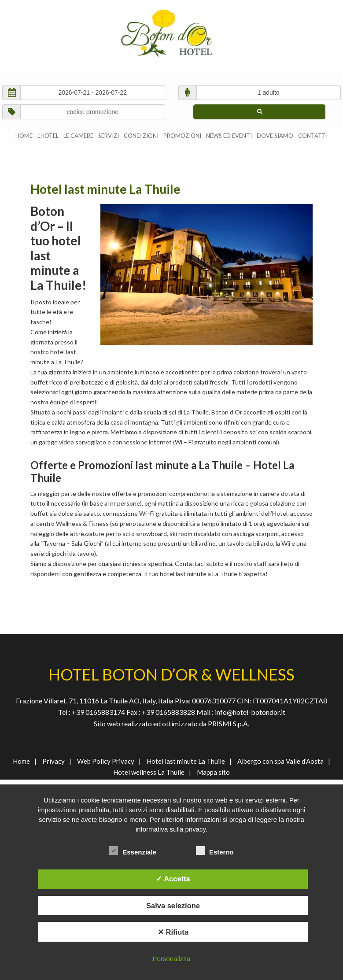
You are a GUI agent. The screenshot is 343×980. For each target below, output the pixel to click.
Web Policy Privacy (106, 761)
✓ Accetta (173, 879)
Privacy (53, 761)
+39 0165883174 (98, 712)
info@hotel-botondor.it (250, 712)
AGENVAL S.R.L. (171, 34)
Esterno (215, 851)
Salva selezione (173, 906)
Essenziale (133, 851)
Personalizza (172, 959)
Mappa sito (213, 772)
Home (21, 761)
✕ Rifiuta (173, 932)
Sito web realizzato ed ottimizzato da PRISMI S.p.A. (171, 723)
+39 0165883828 (169, 712)
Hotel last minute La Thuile (186, 761)
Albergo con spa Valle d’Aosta (280, 761)
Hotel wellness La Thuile (149, 772)
